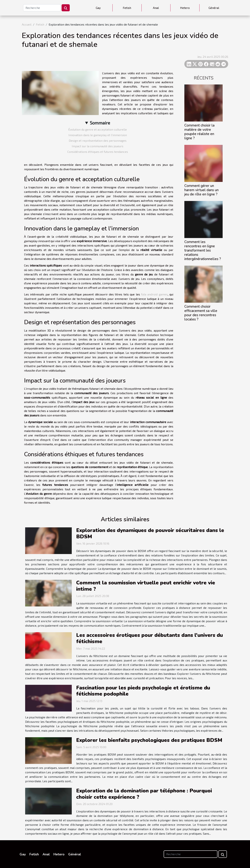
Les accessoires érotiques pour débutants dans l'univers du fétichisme (150, 638)
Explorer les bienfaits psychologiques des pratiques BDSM (149, 740)
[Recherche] (42, 8)
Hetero (185, 8)
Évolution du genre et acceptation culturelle (98, 129)
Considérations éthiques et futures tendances (98, 152)
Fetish (127, 8)
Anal (156, 8)
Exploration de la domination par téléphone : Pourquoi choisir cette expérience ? (144, 794)
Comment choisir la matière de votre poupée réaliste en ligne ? (199, 132)
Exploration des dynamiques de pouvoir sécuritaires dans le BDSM (150, 533)
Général (214, 8)
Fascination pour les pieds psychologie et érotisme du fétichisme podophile (143, 691)
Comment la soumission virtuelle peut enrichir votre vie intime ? (146, 586)
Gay (98, 8)
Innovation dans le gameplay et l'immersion (98, 135)
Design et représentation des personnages (98, 140)
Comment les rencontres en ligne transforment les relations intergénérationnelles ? (203, 250)
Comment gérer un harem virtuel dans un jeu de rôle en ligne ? (201, 190)
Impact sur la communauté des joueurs (98, 146)
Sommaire (100, 123)
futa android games (154, 294)
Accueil (27, 24)
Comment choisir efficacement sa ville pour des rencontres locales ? (201, 313)
